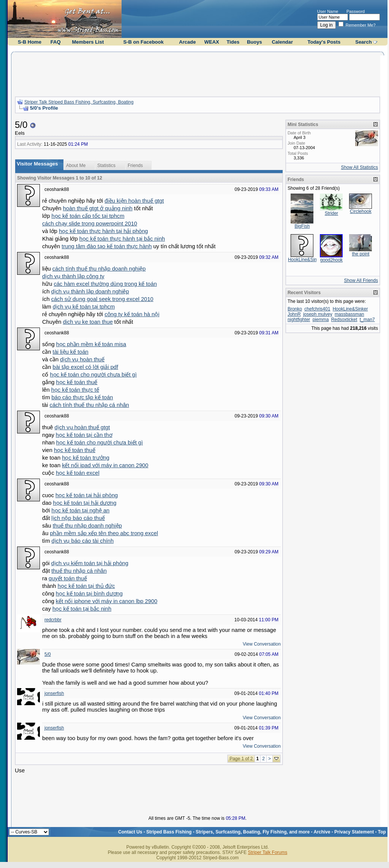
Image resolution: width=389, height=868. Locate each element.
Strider (331, 213)
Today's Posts (324, 42)
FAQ (56, 42)
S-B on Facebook (144, 42)
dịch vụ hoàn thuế (82, 359)
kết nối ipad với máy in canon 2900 (105, 465)
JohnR (294, 314)
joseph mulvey (318, 314)
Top (382, 832)
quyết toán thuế (68, 578)
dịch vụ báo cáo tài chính (82, 541)
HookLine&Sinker (306, 260)
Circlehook (361, 211)
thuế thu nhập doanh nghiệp (87, 526)
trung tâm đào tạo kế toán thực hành (107, 246)
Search (363, 42)
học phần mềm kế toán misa (91, 344)
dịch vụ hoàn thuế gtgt (82, 427)
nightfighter (299, 320)
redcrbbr (53, 620)
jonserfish (54, 693)
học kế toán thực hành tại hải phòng (103, 231)
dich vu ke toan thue (88, 322)
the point (361, 254)
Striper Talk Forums (267, 852)
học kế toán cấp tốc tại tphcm (88, 216)
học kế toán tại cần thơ (84, 435)
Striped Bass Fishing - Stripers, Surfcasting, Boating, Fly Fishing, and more (228, 832)
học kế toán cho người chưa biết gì (93, 375)
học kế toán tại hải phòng (87, 495)
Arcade (187, 42)
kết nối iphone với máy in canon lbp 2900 (107, 601)
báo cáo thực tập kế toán (82, 397)
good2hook (331, 260)
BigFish (302, 226)
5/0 (48, 654)
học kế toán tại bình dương (89, 594)
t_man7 (367, 320)
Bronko (295, 309)
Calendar (282, 42)
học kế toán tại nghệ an (80, 510)
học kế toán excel (78, 473)
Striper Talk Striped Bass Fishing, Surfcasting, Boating (79, 102)
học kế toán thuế (77, 382)
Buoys (255, 42)
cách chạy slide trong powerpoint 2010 (90, 224)
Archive (322, 832)
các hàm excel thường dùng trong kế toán (105, 284)
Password (356, 11)
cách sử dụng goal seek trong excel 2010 (102, 299)
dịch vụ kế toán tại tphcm (84, 307)
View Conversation (262, 644)
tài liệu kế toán (71, 352)
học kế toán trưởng (86, 458)
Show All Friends (361, 280)
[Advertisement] (198, 73)
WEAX (212, 42)
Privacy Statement (354, 832)
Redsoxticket (344, 320)
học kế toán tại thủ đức (86, 586)
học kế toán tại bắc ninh (82, 609)
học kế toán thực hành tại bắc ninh (122, 239)
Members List (88, 42)
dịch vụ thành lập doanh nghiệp (90, 291)
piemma (321, 320)
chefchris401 (317, 309)
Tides (233, 42)
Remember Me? (357, 25)
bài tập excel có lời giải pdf (85, 367)
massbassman (349, 314)
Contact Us (130, 832)
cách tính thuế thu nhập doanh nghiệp (99, 269)
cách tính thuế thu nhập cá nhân (89, 405)
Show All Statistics (360, 167)
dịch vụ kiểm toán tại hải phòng (90, 563)
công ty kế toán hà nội (132, 314)
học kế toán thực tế (75, 390)
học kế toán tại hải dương (85, 503)
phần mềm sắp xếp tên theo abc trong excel (104, 533)
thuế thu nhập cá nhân (79, 571)
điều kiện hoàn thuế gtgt (134, 201)
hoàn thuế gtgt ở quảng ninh (98, 208)
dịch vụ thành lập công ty (73, 276)
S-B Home (30, 42)
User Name (328, 11)
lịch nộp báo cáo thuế (78, 518)
